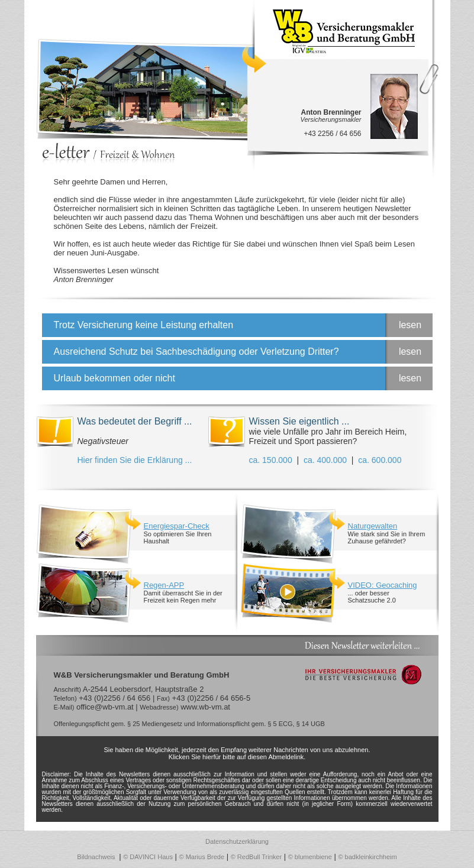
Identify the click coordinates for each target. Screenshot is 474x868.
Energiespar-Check (177, 526)
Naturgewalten (373, 526)
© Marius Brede (202, 857)
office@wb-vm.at (105, 707)
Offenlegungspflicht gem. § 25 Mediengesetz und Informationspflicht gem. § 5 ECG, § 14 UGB (189, 724)
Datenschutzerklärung (237, 841)
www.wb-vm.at (205, 707)
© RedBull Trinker (256, 857)
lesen (410, 325)
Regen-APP (164, 585)
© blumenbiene (310, 857)
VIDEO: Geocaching (383, 585)
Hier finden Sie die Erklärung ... (135, 460)
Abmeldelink (286, 757)
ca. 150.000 (271, 460)
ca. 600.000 (380, 460)
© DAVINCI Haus (148, 857)
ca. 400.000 (325, 460)
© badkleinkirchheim (367, 857)
